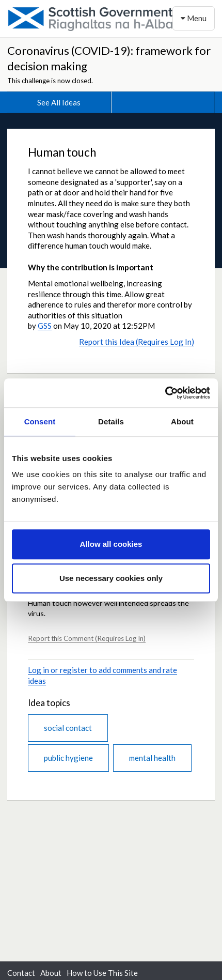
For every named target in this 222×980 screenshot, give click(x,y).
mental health (152, 758)
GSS (45, 326)
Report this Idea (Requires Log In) (137, 342)
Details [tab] (111, 422)
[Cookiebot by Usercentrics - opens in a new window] (165, 393)
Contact (21, 973)
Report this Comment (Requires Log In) (87, 638)
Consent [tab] (40, 422)
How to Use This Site (102, 973)
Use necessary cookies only (111, 578)
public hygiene (68, 758)
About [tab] (182, 422)
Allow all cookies (111, 544)
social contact (68, 728)
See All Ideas (59, 102)
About (51, 973)
